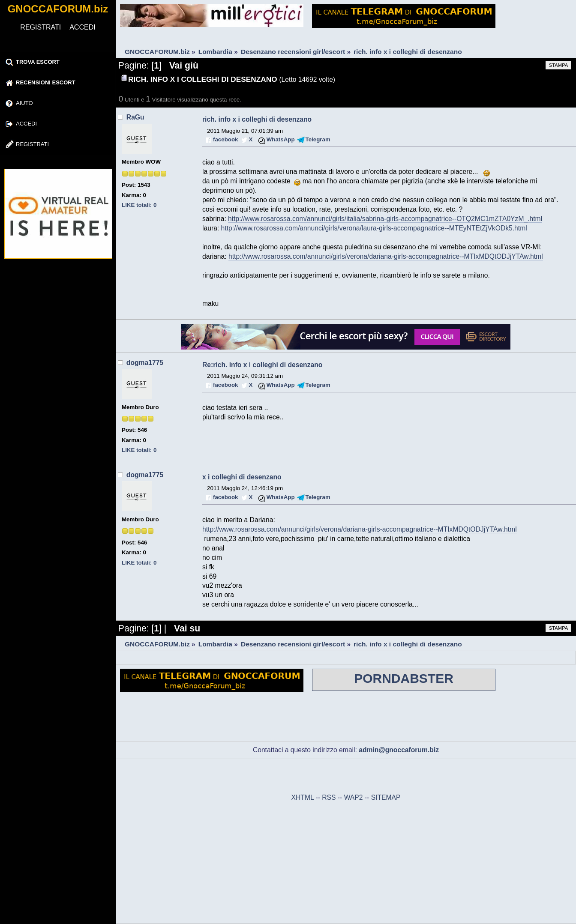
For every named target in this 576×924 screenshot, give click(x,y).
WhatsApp (281, 139)
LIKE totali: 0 (139, 205)
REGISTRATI (40, 27)
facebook (225, 139)
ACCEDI (82, 27)
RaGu (135, 117)
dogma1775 (145, 363)
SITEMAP (386, 797)
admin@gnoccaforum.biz (399, 750)
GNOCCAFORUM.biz (58, 9)
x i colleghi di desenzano (242, 477)
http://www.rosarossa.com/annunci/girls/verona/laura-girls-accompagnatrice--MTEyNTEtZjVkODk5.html (374, 228)
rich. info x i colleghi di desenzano (257, 119)
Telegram (318, 139)
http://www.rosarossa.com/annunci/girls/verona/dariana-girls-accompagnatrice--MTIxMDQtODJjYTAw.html (386, 256)
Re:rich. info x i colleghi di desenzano (262, 365)
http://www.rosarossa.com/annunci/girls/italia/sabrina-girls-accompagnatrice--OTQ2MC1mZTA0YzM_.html (385, 219)
